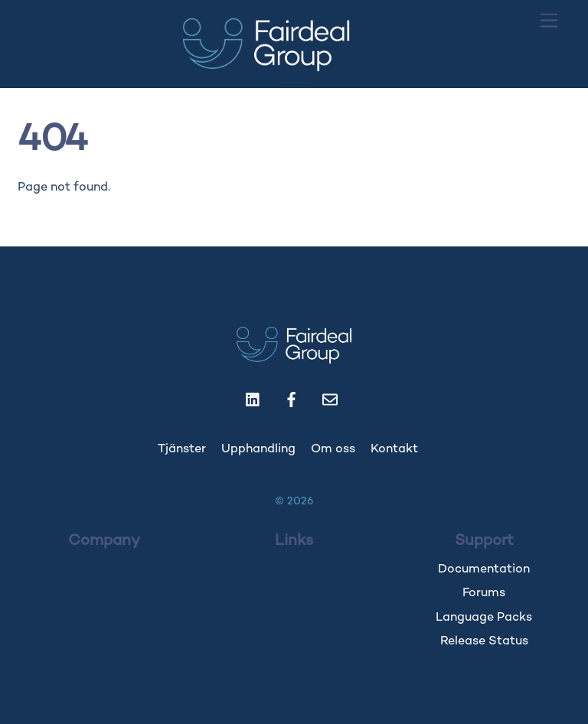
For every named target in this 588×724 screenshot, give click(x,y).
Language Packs (484, 618)
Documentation (484, 570)
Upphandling (258, 450)
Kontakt (394, 450)
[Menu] (549, 21)
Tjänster (182, 450)
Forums (484, 594)
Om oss (333, 450)
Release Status (484, 642)
